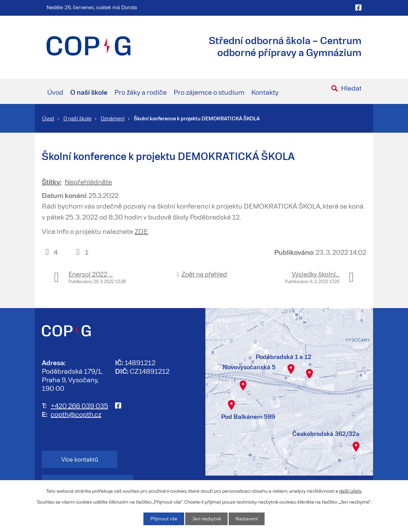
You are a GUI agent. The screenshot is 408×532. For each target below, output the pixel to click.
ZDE (141, 231)
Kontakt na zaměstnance (158, 459)
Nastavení (247, 519)
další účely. (350, 490)
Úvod (55, 92)
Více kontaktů (76, 459)
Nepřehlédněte (88, 182)
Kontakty (265, 92)
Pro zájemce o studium (209, 92)
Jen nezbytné (206, 519)
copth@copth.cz (76, 414)
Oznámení (113, 118)
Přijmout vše (163, 519)
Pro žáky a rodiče (141, 92)
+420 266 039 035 (79, 405)
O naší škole (89, 92)
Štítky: (52, 182)
